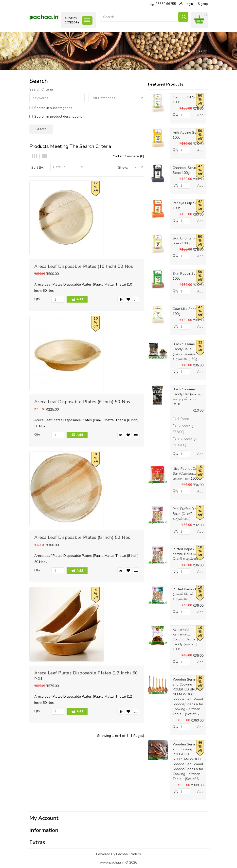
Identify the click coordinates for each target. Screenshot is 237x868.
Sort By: (37, 168)
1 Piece (181, 419)
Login (189, 4)
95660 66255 (166, 4)
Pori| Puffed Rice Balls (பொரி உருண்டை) (185, 514)
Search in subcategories (51, 108)
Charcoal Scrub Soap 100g (185, 170)
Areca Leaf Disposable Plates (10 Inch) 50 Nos (84, 266)
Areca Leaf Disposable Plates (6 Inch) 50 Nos (82, 402)
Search (183, 17)
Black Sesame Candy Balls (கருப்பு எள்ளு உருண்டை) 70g (185, 352)
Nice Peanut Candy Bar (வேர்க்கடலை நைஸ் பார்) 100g (188, 474)
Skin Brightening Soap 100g (185, 241)
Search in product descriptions (56, 117)
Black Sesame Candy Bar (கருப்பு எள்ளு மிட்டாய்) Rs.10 (187, 397)
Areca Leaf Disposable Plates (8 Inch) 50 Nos (82, 537)
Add (80, 299)
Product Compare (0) (128, 156)
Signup (203, 4)
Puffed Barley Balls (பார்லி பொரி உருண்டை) (188, 594)
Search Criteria (41, 89)
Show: (123, 168)
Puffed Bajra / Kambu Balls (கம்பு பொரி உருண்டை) (187, 554)
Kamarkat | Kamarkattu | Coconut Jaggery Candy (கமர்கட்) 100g (186, 639)
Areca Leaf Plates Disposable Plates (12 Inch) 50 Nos (86, 676)
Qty (37, 299)
